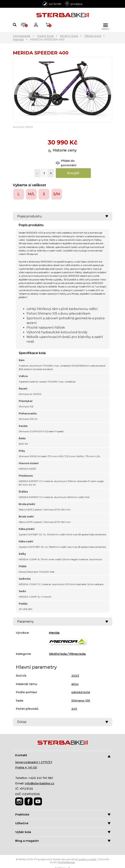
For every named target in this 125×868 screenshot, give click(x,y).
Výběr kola (63, 832)
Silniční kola (69, 36)
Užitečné (63, 823)
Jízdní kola (45, 36)
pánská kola (81, 692)
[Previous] (17, 90)
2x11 (74, 709)
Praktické (63, 814)
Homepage (22, 36)
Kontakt (63, 755)
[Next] (108, 90)
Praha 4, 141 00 (26, 767)
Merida (18, 39)
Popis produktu (63, 216)
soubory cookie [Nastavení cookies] (87, 859)
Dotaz (63, 722)
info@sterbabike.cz (40, 783)
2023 (75, 676)
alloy (75, 684)
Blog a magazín (63, 841)
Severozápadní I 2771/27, (34, 762)
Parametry (63, 622)
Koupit (73, 173)
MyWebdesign (66, 862)
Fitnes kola (93, 36)
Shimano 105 (81, 700)
